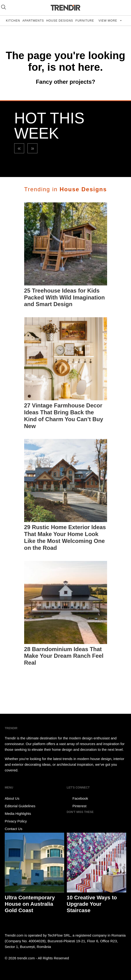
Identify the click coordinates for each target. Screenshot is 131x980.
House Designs (60, 21)
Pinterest (77, 806)
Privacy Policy (16, 821)
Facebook (77, 798)
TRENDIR (66, 8)
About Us (12, 798)
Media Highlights (18, 814)
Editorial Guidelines (20, 806)
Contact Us (14, 829)
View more (108, 21)
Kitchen (13, 21)
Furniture (85, 21)
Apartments (33, 21)
